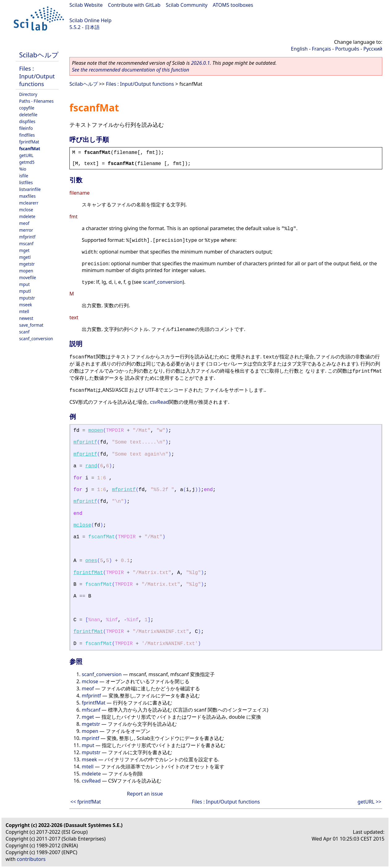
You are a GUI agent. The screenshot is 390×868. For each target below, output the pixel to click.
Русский (373, 49)
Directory (28, 94)
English (299, 49)
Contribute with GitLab (134, 5)
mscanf (26, 244)
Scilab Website (86, 5)
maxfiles (27, 196)
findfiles (27, 135)
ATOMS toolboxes (233, 5)
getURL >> (369, 802)
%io (23, 169)
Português (347, 49)
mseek (26, 305)
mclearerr (29, 203)
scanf (24, 332)
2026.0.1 (200, 63)
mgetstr (27, 264)
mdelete (27, 216)
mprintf (91, 738)
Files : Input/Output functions (37, 76)
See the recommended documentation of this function (131, 70)
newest (26, 318)
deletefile (28, 115)
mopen (26, 271)
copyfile (27, 108)
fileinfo (26, 128)
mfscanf (91, 710)
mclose (26, 210)
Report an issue (145, 794)
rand (91, 466)
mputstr (27, 298)
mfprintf (27, 237)
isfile (24, 176)
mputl (25, 291)
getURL (26, 155)
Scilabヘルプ (39, 55)
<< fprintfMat (86, 802)
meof (24, 223)
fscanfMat (30, 149)
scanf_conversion (36, 339)
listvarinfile (30, 189)
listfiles (26, 182)
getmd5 (27, 162)
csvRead (159, 402)
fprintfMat (29, 142)
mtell (24, 311)
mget (24, 250)
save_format (31, 325)
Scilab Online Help (90, 20)
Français (322, 49)
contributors (31, 859)
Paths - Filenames (36, 101)
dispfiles (27, 121)
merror (26, 230)
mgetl (25, 257)
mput (24, 284)
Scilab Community (187, 5)
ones (91, 561)
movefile (28, 277)
